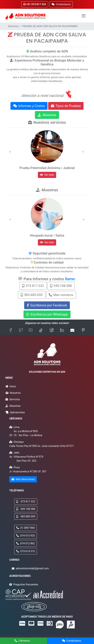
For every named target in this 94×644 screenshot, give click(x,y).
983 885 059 (26, 516)
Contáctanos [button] (61, 4)
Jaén (16, 453)
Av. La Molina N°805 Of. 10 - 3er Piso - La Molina (26, 433)
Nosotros (15, 393)
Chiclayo (19, 442)
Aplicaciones (17, 412)
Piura (17, 467)
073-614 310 (26, 551)
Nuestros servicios (50, 122)
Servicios (13, 26)
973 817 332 (26, 502)
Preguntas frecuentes (26, 584)
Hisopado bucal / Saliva (47, 235)
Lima (16, 427)
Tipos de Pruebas (66, 106)
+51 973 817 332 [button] (35, 4)
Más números (61, 295)
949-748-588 (61, 286)
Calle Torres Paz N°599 (23, 446)
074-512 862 (26, 543)
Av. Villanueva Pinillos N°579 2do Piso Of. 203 (26, 459)
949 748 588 (26, 509)
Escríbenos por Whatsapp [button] (47, 314)
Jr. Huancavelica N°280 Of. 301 (28, 471)
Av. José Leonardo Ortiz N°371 (56, 446)
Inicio (13, 386)
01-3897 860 (26, 528)
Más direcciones (23, 479)
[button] (10, 152)
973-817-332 (33, 286)
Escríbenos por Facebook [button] (47, 305)
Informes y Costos (29, 106)
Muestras (47, 115)
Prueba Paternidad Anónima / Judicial (47, 168)
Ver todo (47, 175)
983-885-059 (32, 295)
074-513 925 (26, 536)
